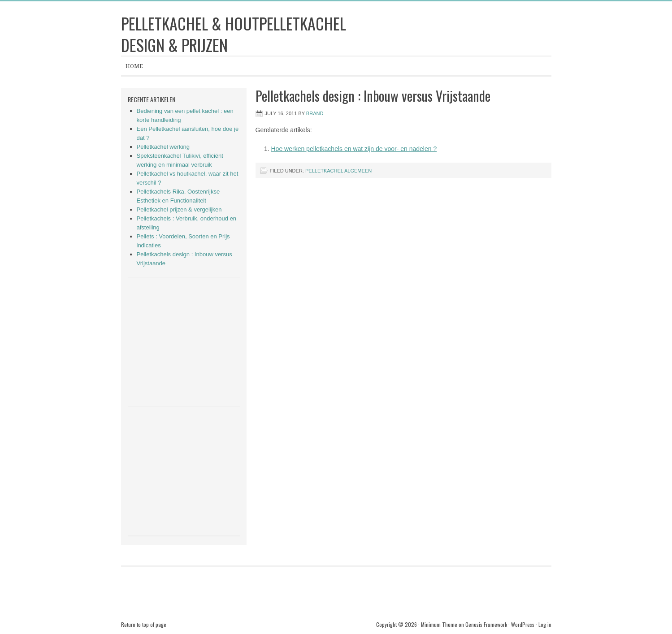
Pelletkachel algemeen (338, 171)
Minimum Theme (439, 624)
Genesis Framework (486, 624)
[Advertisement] (184, 341)
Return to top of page (144, 624)
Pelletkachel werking (163, 147)
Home (134, 66)
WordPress (523, 624)
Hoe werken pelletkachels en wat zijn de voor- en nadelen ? (354, 149)
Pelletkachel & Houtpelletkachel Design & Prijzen (234, 34)
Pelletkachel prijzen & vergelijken (179, 209)
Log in (545, 624)
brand (315, 113)
